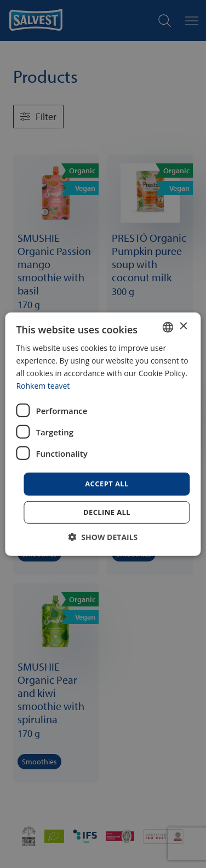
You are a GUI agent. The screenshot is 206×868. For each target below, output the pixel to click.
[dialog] (103, 434)
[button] (103, 537)
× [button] (183, 327)
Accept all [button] (107, 484)
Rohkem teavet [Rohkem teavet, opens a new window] (43, 386)
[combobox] (168, 327)
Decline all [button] (107, 512)
